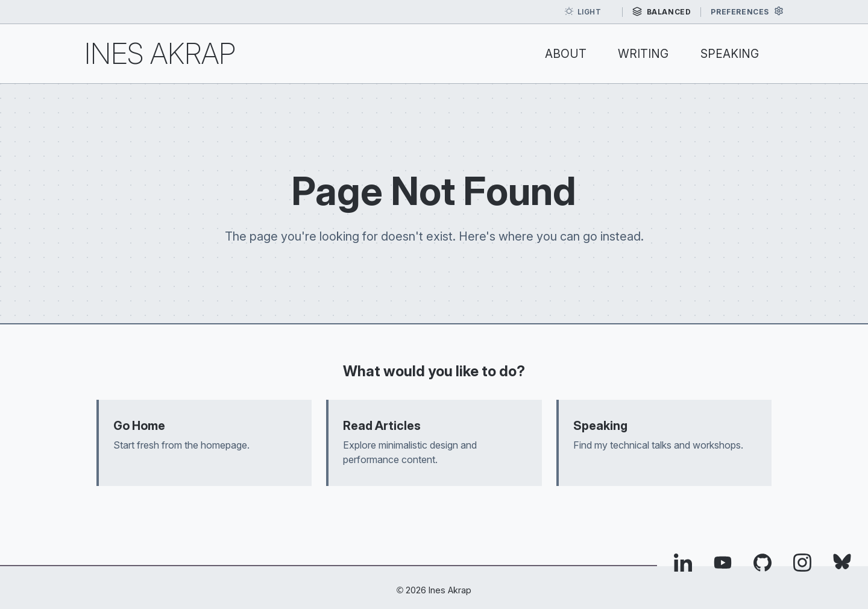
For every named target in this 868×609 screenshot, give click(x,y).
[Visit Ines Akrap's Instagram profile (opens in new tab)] (802, 565)
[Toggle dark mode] (588, 12)
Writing (643, 54)
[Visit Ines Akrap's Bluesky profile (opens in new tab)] (842, 565)
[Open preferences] (747, 12)
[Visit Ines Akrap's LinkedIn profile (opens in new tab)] (683, 565)
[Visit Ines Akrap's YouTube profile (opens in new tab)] (723, 565)
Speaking (730, 54)
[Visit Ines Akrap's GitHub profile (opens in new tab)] (763, 565)
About (566, 54)
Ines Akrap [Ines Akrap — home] (160, 54)
